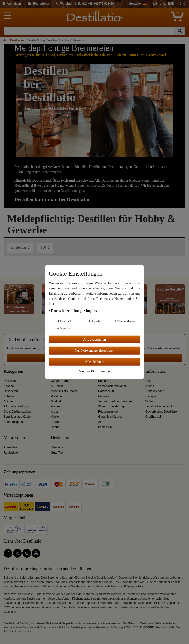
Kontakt (103, 381)
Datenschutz (106, 391)
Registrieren (12, 453)
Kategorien (13, 371)
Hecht (55, 427)
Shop (149, 381)
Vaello (55, 417)
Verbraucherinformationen (115, 401)
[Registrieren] (39, 4)
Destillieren (17, 40)
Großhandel (153, 417)
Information (156, 371)
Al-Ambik (57, 386)
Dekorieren (11, 391)
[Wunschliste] (183, 4)
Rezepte (151, 396)
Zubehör (9, 396)
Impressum (105, 427)
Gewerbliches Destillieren (162, 412)
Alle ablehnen (94, 362)
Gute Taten (58, 453)
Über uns (57, 447)
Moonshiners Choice (64, 391)
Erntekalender (155, 391)
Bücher (8, 401)
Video (149, 401)
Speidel (56, 401)
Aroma (150, 386)
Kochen (9, 386)
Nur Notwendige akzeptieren (94, 351)
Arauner (56, 406)
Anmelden (10, 447)
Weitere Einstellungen (94, 371)
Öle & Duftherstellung (18, 412)
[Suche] (180, 31)
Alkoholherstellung (16, 406)
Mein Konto (14, 438)
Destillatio (60, 438)
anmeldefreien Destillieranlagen (62, 191)
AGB (101, 422)
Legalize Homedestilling (161, 406)
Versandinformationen (112, 386)
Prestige (56, 396)
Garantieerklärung (110, 417)
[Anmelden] (12, 4)
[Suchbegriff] (89, 31)
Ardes (55, 412)
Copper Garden (61, 381)
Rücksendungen (109, 412)
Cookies (103, 396)
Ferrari (55, 422)
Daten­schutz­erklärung (66, 310)
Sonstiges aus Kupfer (18, 417)
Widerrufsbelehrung (111, 406)
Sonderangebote (15, 422)
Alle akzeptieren (94, 339)
